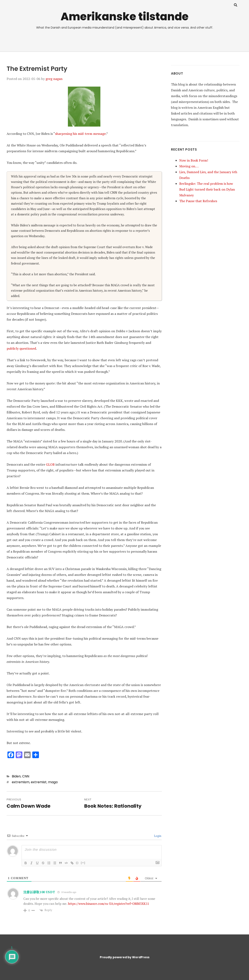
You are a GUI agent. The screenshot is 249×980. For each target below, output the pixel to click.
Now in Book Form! (194, 160)
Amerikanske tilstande (125, 16)
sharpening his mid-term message (80, 134)
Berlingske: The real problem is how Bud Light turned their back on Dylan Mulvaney (207, 189)
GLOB (50, 464)
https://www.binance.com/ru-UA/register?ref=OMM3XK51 (108, 904)
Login (157, 836)
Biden (16, 776)
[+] (83, 863)
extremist (39, 782)
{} (77, 863)
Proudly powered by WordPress (125, 957)
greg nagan (54, 79)
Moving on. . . (189, 166)
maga (53, 782)
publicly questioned (21, 348)
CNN (26, 776)
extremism (21, 782)
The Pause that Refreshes (198, 201)
